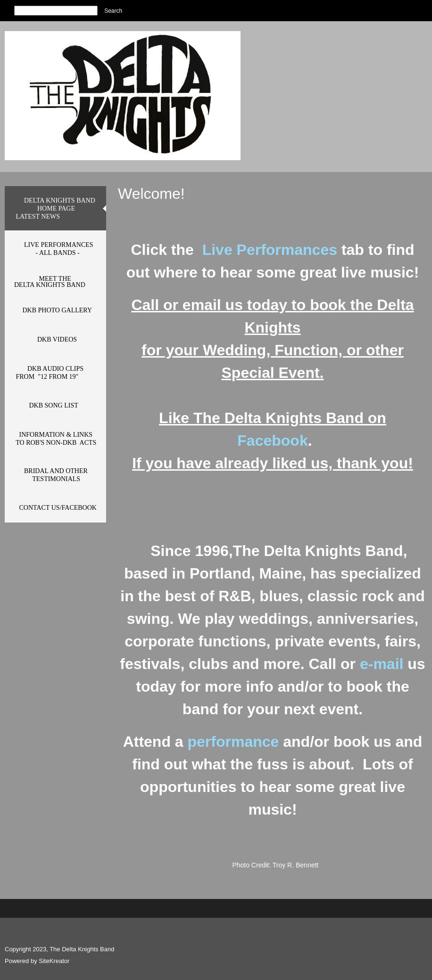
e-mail (384, 664)
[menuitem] (55, 208)
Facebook (272, 441)
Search (113, 11)
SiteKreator (54, 961)
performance (233, 742)
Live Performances (272, 250)
